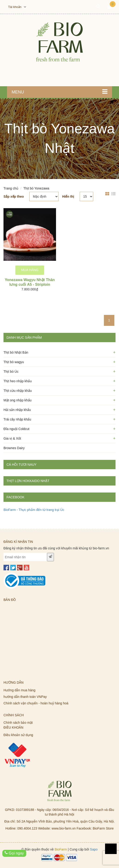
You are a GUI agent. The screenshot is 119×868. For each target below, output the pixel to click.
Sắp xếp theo (14, 196)
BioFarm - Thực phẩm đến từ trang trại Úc (34, 510)
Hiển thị (68, 196)
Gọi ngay (14, 853)
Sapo (94, 849)
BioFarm (61, 849)
